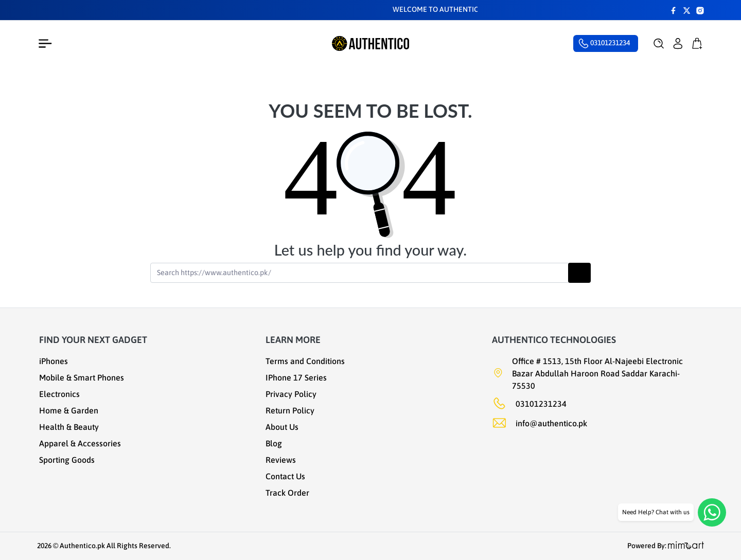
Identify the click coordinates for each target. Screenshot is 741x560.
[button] (659, 44)
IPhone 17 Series (296, 377)
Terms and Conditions (305, 361)
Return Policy (290, 410)
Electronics (59, 394)
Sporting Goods (67, 460)
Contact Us (285, 476)
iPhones (54, 361)
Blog (274, 443)
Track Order (287, 493)
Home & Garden (69, 410)
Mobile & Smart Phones (82, 377)
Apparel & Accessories (80, 443)
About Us (282, 427)
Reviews (281, 460)
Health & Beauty (69, 427)
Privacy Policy (291, 394)
